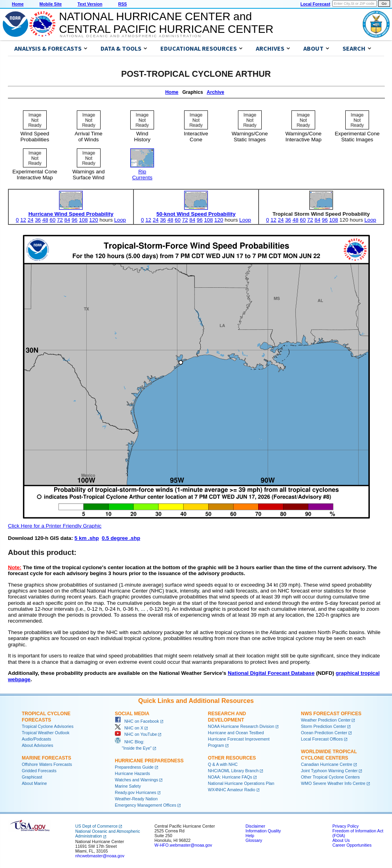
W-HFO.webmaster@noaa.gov (183, 845)
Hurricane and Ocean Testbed (236, 733)
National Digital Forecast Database (271, 673)
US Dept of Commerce (96, 826)
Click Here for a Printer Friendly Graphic (55, 526)
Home (18, 4)
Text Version (90, 4)
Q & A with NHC (223, 764)
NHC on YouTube (136, 734)
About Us (341, 840)
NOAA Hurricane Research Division (241, 726)
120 (93, 220)
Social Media (132, 714)
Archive (215, 92)
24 (31, 220)
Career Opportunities (352, 845)
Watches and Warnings (136, 780)
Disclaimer (255, 826)
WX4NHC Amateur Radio (232, 790)
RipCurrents (142, 172)
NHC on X (129, 728)
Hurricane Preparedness (149, 761)
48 (45, 220)
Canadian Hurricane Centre (327, 764)
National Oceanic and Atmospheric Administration (130, 36)
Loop (120, 220)
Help (250, 836)
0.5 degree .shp (121, 538)
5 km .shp (87, 538)
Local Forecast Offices (322, 739)
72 (60, 220)
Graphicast (32, 777)
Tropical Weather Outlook (46, 733)
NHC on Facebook (137, 721)
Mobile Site (51, 4)
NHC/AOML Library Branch (233, 771)
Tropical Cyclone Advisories (48, 726)
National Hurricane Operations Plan (241, 783)
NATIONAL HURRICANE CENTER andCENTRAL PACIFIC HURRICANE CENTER (166, 23)
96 (75, 220)
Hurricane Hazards (132, 773)
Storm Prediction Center (323, 726)
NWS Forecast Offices (331, 714)
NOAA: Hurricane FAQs (230, 777)
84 (67, 220)
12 (23, 220)
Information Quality (263, 831)
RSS (122, 4)
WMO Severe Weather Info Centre (333, 783)
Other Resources (232, 758)
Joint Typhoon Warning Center (329, 771)
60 (52, 220)
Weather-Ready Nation (136, 799)
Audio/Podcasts (36, 739)
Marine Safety (128, 786)
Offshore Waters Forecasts (47, 764)
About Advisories (37, 745)
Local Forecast (315, 4)
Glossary (254, 840)
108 (83, 220)
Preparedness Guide (134, 767)
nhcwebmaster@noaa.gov (100, 856)
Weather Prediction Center (326, 720)
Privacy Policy (345, 826)
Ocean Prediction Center (324, 733)
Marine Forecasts (47, 758)
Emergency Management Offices (146, 805)
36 (38, 220)
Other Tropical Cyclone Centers (330, 777)
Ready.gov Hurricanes (136, 792)
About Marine (34, 783)
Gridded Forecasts (39, 771)
